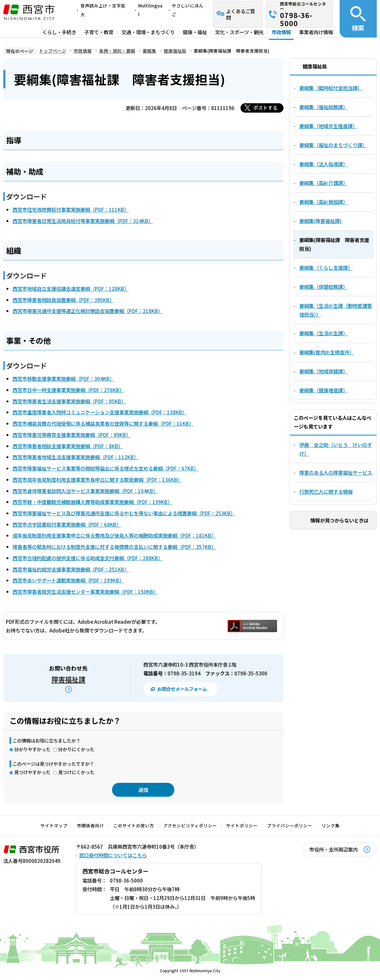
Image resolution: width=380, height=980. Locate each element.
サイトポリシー (242, 825)
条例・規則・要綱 (117, 51)
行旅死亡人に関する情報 (326, 491)
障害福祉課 (68, 679)
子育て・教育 (99, 32)
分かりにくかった (76, 749)
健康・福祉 (195, 32)
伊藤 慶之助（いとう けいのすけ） (336, 449)
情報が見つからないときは (339, 520)
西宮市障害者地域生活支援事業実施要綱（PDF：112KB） (76, 457)
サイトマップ (54, 825)
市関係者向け (90, 825)
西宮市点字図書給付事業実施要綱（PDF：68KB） (67, 524)
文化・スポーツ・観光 (239, 32)
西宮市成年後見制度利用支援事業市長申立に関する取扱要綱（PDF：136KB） (97, 480)
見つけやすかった (32, 772)
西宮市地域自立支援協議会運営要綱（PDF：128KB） (71, 288)
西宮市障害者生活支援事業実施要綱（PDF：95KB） (69, 401)
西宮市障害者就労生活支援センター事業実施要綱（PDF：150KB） (85, 591)
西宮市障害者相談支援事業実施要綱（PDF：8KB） (68, 446)
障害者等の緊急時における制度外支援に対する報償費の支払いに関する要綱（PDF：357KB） (114, 547)
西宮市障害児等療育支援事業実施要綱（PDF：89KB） (72, 435)
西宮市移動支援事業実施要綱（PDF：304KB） (63, 379)
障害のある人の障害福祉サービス (336, 472)
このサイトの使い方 (134, 825)
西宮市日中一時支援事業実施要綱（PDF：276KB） (68, 390)
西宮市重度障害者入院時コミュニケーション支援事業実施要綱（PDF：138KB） (100, 412)
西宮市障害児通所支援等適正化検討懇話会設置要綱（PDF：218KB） (88, 311)
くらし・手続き (59, 32)
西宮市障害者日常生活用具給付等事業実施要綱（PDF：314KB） (83, 221)
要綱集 (149, 51)
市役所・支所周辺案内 (334, 849)
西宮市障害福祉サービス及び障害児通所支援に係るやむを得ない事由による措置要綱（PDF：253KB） (124, 513)
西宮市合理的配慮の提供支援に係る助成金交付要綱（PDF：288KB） (88, 558)
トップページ (53, 51)
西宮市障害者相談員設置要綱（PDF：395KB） (63, 300)
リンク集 (331, 825)
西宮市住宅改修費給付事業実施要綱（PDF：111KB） (71, 209)
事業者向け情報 (316, 32)
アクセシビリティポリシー (190, 825)
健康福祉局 (175, 51)
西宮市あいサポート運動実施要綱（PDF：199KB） (68, 580)
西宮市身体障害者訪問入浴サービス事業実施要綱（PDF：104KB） (85, 491)
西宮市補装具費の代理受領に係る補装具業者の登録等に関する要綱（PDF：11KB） (103, 423)
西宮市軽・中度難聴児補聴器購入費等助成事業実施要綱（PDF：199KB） (92, 502)
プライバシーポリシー (290, 825)
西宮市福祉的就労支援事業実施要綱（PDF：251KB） (71, 569)
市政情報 (281, 32)
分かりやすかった (32, 749)
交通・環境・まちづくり (148, 32)
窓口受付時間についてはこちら (113, 855)
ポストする (265, 107)
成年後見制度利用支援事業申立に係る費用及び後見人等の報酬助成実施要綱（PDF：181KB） (114, 535)
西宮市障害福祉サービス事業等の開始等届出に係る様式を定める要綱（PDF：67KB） (106, 468)
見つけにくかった (76, 772)
